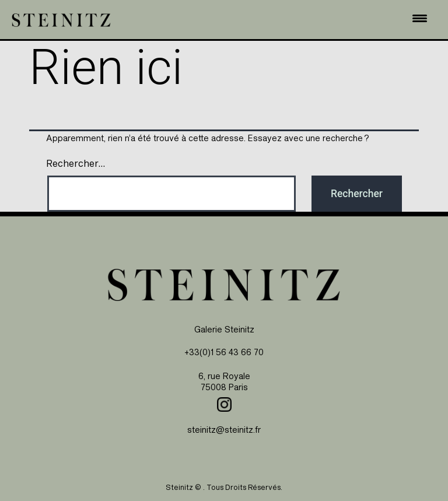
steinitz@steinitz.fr (224, 430)
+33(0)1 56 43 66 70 (224, 352)
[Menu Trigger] (420, 18)
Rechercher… (76, 163)
